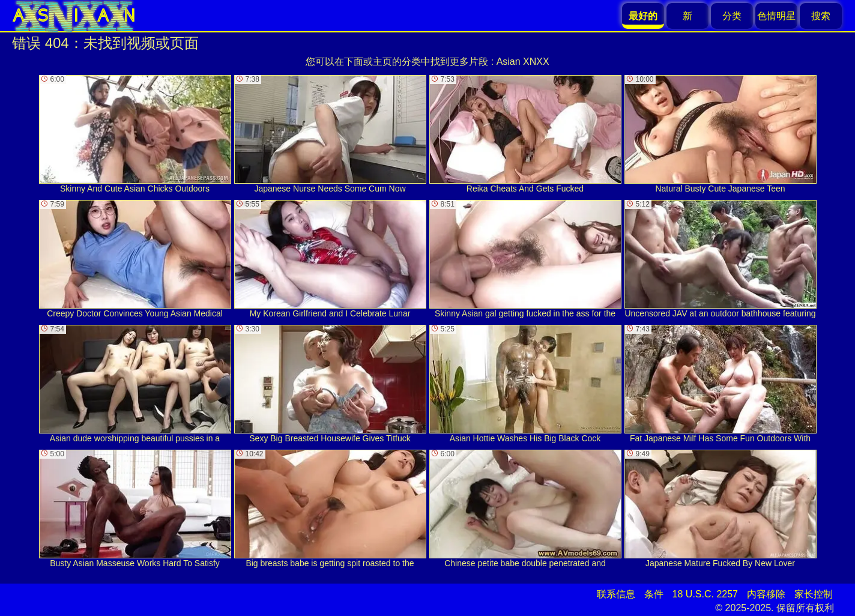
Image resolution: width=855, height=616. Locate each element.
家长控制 (814, 594)
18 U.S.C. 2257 (705, 594)
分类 (732, 16)
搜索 (821, 16)
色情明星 (776, 16)
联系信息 (616, 594)
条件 (654, 594)
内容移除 (766, 594)
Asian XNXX (523, 62)
